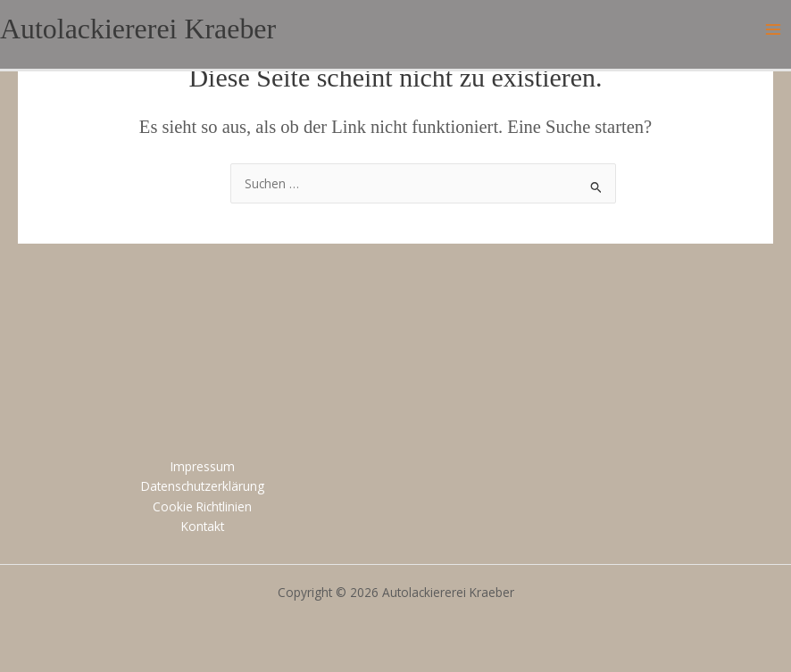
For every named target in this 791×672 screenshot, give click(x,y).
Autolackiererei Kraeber (138, 29)
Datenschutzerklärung (203, 486)
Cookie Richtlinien (202, 506)
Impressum (203, 466)
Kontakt (203, 526)
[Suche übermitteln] (596, 185)
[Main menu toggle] (774, 30)
